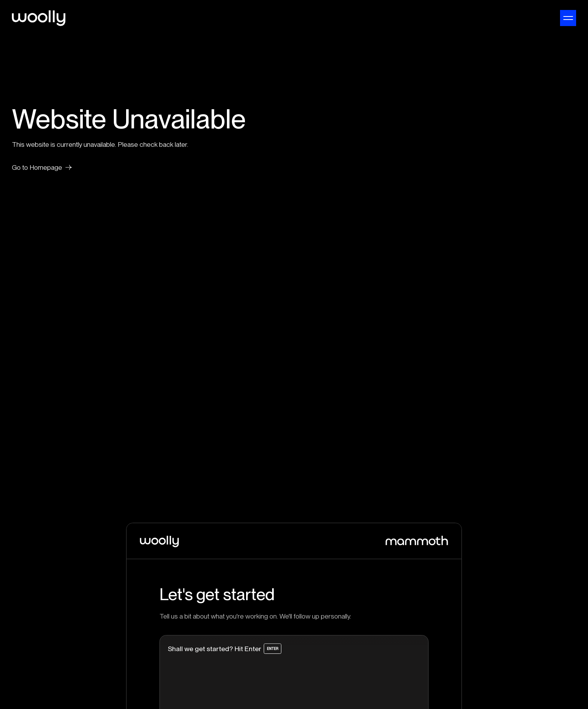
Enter (273, 649)
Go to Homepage (42, 167)
